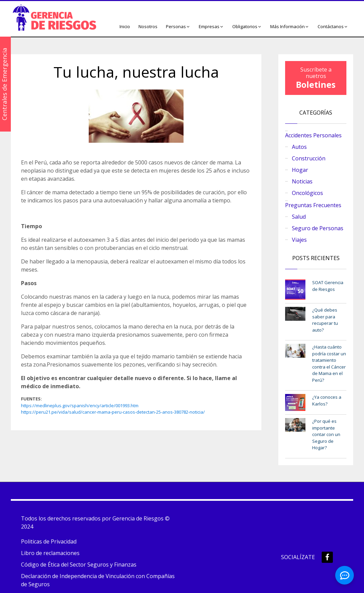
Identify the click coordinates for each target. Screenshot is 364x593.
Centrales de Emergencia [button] (4, 84)
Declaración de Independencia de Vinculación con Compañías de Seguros (98, 580)
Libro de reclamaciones (50, 553)
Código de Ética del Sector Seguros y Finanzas (79, 565)
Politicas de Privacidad (49, 541)
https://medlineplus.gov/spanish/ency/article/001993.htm (80, 406)
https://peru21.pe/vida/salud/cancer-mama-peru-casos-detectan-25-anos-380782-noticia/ (113, 412)
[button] (178, 27)
